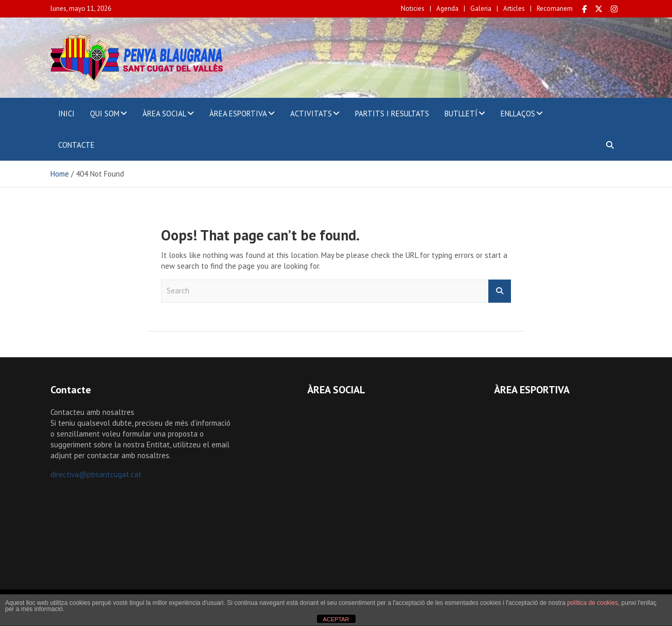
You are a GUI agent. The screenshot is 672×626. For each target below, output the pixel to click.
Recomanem (555, 8)
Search (500, 291)
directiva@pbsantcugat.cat (96, 474)
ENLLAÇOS (518, 114)
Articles (514, 8)
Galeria (481, 8)
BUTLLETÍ (461, 114)
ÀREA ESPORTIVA (238, 114)
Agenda (447, 8)
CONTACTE (76, 145)
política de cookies (593, 603)
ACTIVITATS (311, 114)
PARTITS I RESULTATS (392, 114)
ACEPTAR (336, 619)
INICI (66, 114)
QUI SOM (105, 114)
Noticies (413, 8)
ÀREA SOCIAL (164, 114)
